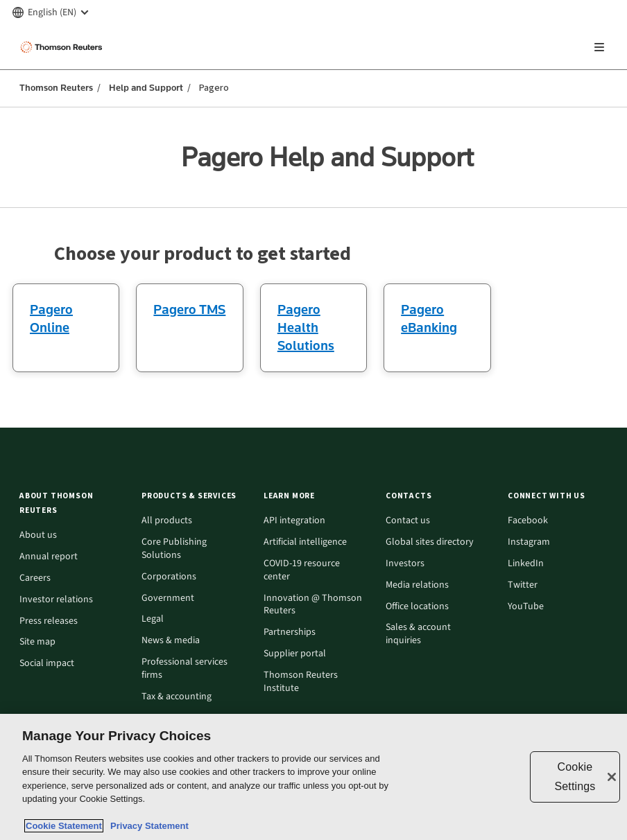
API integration (294, 521)
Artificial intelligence (305, 542)
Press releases (49, 621)
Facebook (528, 521)
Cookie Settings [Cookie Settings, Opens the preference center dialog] (575, 777)
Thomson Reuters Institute (301, 682)
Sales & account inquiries (418, 634)
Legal (153, 619)
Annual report (49, 557)
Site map (37, 642)
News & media (171, 641)
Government (168, 598)
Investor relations (56, 600)
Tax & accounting (177, 697)
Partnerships (290, 632)
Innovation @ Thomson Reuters (313, 605)
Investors (405, 564)
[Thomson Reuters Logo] (63, 47)
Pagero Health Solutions (306, 327)
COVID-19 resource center (302, 570)
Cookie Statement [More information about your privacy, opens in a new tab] (64, 826)
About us (38, 535)
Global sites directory (430, 542)
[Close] (612, 777)
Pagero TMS (189, 309)
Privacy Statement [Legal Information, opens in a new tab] (147, 826)
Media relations (417, 585)
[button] (72, 503)
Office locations (417, 607)
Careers (35, 578)
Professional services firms (184, 669)
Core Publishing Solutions (174, 549)
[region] (313, 777)
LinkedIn (526, 564)
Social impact (47, 664)
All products (167, 521)
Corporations (169, 577)
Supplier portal (295, 654)
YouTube (526, 607)
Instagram (529, 542)
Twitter (523, 585)
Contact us (408, 521)
